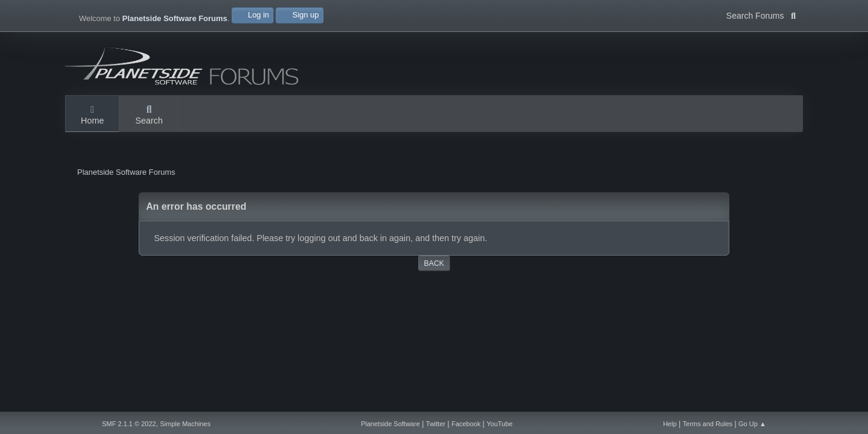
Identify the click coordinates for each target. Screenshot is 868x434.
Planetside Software (391, 424)
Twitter (436, 424)
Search (149, 116)
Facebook (466, 424)
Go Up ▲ (752, 424)
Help (670, 424)
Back (434, 263)
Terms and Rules (708, 424)
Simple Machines (185, 424)
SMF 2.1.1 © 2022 (129, 424)
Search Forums (761, 14)
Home (92, 116)
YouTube (499, 424)
